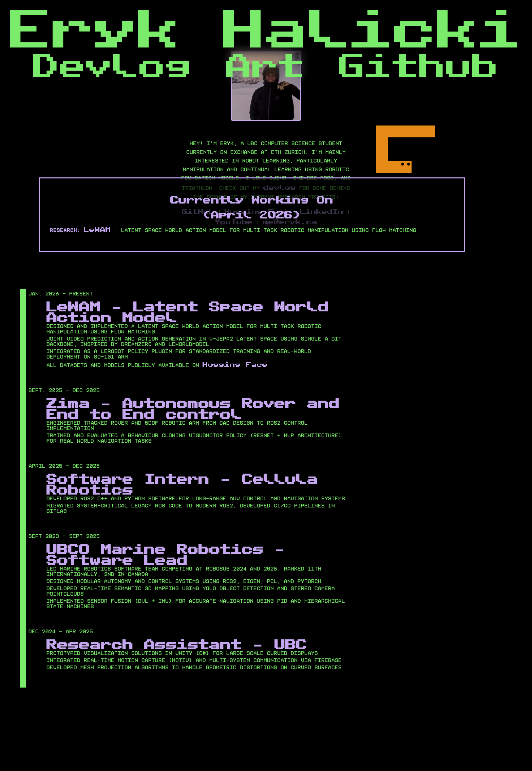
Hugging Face (235, 364)
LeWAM (97, 229)
